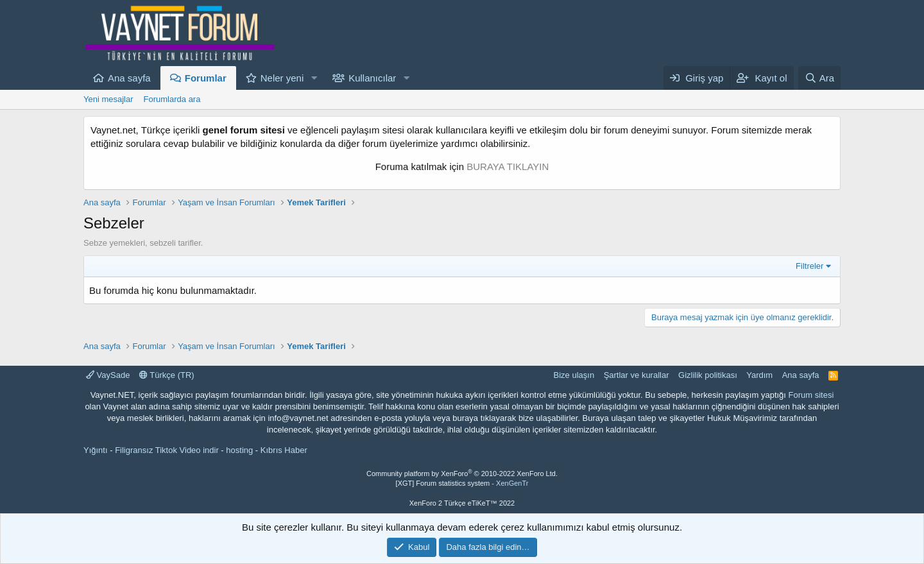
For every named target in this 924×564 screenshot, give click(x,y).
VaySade (108, 375)
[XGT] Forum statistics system (462, 483)
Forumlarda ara (172, 99)
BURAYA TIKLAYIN (508, 167)
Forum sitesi (811, 395)
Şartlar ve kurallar (637, 375)
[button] (314, 78)
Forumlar (206, 78)
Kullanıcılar (372, 78)
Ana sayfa (129, 78)
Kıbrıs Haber (284, 450)
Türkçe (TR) (167, 375)
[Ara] (819, 78)
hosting (239, 450)
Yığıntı (96, 450)
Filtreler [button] (809, 266)
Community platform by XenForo (462, 474)
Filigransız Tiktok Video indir (167, 450)
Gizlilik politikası (708, 375)
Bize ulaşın (574, 375)
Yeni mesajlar (108, 99)
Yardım (759, 375)
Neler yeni (282, 78)
